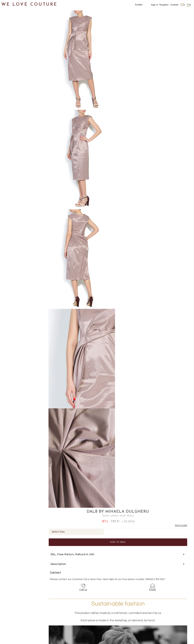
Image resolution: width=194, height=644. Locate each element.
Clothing (10, 28)
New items (12, 19)
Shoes (9, 120)
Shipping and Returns (170, 602)
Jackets (14, 83)
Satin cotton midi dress (93, 7)
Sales (8, 165)
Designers (12, 147)
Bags (8, 129)
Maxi (15, 55)
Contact (175, 5)
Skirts (12, 101)
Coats (12, 37)
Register (164, 5)
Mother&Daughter (17, 156)
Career (161, 613)
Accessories (13, 138)
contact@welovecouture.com (170, 565)
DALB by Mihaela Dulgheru (150, 12)
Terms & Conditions (168, 609)
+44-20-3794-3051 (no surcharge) (121, 565)
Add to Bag (150, 43)
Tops (11, 110)
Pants (12, 92)
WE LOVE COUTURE (30, 4)
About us (162, 598)
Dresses (14, 46)
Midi (15, 65)
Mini (15, 74)
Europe (139, 5)
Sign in (155, 5)
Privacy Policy (165, 606)
